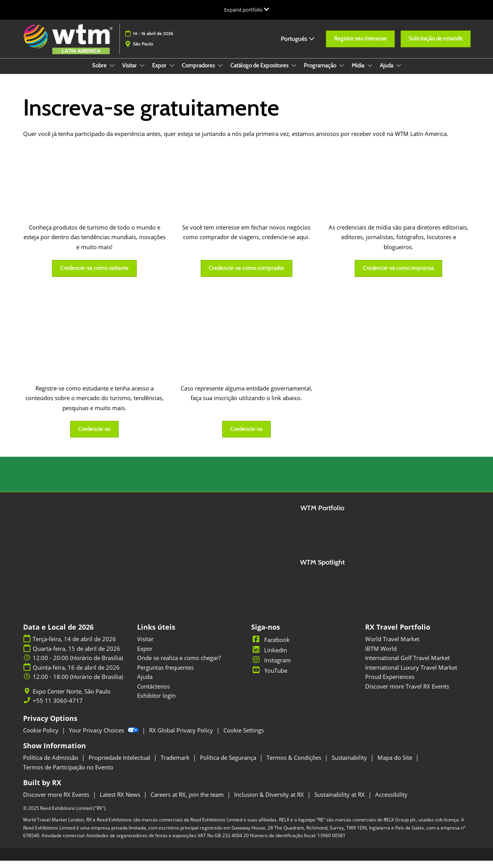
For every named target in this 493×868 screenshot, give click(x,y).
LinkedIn (269, 657)
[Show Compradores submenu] (220, 73)
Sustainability (350, 765)
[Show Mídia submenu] (370, 73)
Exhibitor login (156, 703)
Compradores (199, 73)
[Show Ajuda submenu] (399, 73)
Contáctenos (153, 694)
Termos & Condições (295, 765)
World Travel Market (392, 646)
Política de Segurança (229, 765)
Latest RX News (121, 802)
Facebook (270, 647)
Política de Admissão (51, 765)
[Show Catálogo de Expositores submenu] (294, 73)
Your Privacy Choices (105, 737)
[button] (360, 43)
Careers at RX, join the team (188, 802)
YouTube (269, 678)
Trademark (176, 765)
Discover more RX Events (57, 802)
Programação (321, 73)
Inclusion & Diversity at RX (270, 802)
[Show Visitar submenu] (142, 73)
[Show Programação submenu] (342, 73)
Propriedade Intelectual (120, 765)
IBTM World (381, 656)
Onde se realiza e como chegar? (179, 665)
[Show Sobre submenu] (112, 73)
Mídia (359, 73)
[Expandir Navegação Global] (247, 10)
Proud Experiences (390, 684)
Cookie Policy (42, 737)
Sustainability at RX (340, 802)
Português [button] (298, 42)
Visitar (130, 73)
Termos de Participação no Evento (68, 774)
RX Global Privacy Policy (182, 737)
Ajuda (387, 73)
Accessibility (391, 802)
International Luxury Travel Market (411, 675)
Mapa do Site (396, 765)
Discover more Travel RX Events (407, 694)
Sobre (100, 73)
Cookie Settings (244, 737)
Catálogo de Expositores (260, 73)
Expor (160, 73)
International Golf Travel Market (407, 665)
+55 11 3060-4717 (58, 708)
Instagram (271, 667)
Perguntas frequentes (165, 675)
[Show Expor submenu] (172, 73)
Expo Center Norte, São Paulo (72, 699)
